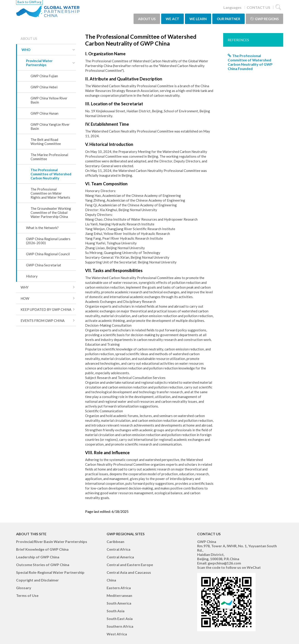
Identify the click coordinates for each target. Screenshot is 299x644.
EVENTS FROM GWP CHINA (43, 321)
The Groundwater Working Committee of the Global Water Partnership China (51, 212)
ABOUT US (147, 19)
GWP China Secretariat (44, 265)
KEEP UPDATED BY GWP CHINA (46, 309)
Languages (232, 7)
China (111, 580)
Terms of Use (27, 595)
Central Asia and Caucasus (129, 572)
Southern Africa (120, 626)
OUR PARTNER (228, 19)
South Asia (116, 611)
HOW (25, 298)
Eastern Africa (119, 588)
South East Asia (120, 619)
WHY (25, 287)
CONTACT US (258, 7)
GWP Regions (264, 19)
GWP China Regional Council (48, 254)
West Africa (117, 634)
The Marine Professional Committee (49, 157)
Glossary (24, 588)
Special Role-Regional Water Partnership (50, 572)
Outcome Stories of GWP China (43, 565)
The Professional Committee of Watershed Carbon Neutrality (51, 174)
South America (119, 603)
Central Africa (118, 549)
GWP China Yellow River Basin (49, 100)
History (32, 276)
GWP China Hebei (44, 87)
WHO (26, 50)
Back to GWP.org (29, 2)
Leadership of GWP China (38, 557)
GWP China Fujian (44, 76)
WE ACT (172, 19)
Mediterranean (119, 595)
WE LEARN (198, 19)
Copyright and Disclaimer (37, 580)
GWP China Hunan (44, 113)
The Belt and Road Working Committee (46, 142)
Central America (120, 557)
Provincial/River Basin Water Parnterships (52, 541)
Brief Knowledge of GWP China (42, 549)
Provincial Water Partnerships (39, 63)
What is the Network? (42, 228)
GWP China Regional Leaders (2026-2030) (48, 241)
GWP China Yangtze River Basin (50, 126)
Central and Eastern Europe (130, 565)
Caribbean (115, 541)
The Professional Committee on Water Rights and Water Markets (50, 193)
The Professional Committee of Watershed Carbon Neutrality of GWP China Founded (250, 62)
